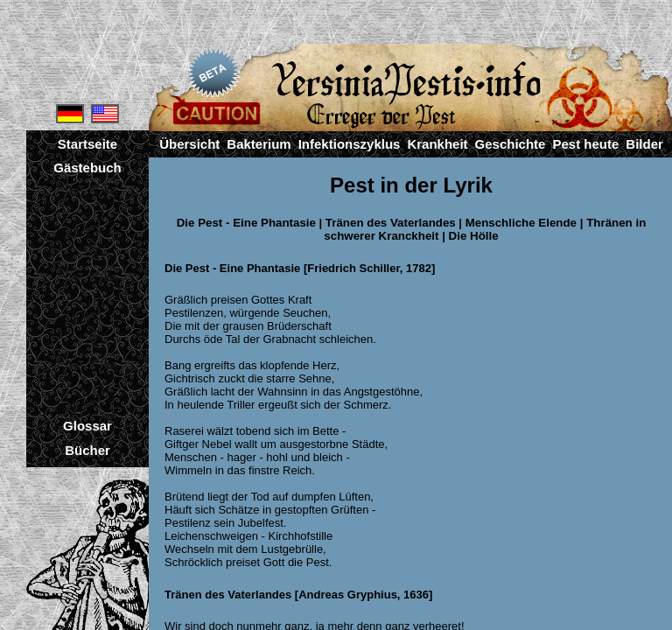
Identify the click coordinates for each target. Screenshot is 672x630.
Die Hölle (474, 236)
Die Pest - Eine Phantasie (246, 223)
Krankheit (437, 144)
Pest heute (585, 144)
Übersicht (189, 144)
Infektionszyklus (350, 144)
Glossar (87, 426)
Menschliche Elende (521, 223)
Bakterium (259, 144)
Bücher (87, 450)
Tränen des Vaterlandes (391, 223)
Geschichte (511, 144)
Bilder (644, 144)
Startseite (87, 144)
